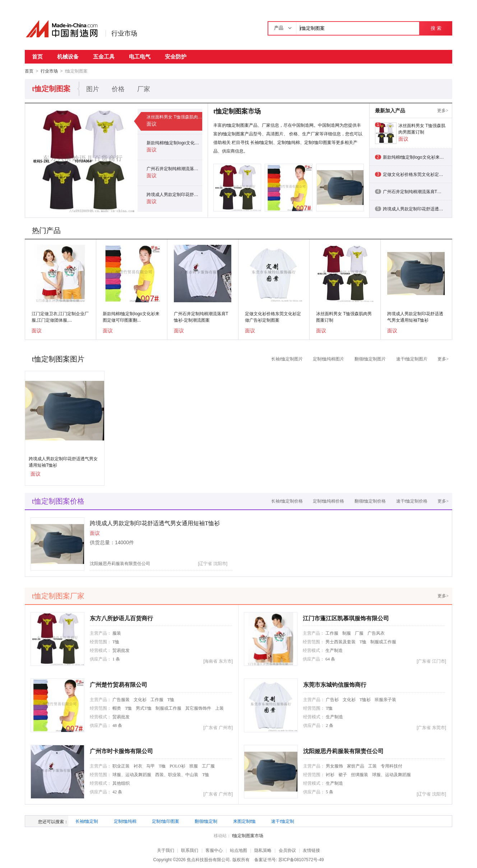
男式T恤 (143, 708)
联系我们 (190, 850)
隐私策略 (263, 850)
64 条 (330, 659)
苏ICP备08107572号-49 (301, 859)
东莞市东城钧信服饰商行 (335, 684)
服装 (117, 633)
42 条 (117, 792)
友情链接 (311, 850)
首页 (37, 57)
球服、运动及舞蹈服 (132, 774)
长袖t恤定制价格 (287, 501)
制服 (347, 633)
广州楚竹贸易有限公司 (119, 684)
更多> (443, 110)
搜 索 (436, 28)
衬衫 (330, 774)
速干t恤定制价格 (412, 501)
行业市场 (124, 33)
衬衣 (138, 766)
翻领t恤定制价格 (370, 501)
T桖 (162, 766)
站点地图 (239, 850)
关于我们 (166, 850)
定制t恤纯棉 (125, 821)
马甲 (150, 766)
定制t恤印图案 (165, 821)
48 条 (117, 725)
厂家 (144, 89)
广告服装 (121, 699)
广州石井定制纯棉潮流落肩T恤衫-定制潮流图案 (174, 168)
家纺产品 (356, 766)
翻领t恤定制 (206, 821)
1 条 (116, 659)
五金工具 (104, 57)
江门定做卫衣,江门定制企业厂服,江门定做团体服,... (60, 317)
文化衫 (140, 699)
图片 (93, 89)
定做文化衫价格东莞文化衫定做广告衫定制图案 (273, 317)
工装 (372, 766)
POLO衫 (177, 766)
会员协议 (287, 850)
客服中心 (214, 850)
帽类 (117, 708)
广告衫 (332, 699)
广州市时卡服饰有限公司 (121, 751)
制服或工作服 (383, 641)
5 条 (330, 792)
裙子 (343, 774)
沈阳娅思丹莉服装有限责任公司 (120, 563)
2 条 (330, 725)
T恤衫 (365, 699)
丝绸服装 (360, 774)
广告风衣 (376, 633)
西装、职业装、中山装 (177, 774)
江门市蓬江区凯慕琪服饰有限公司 (346, 618)
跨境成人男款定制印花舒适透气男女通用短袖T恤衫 (174, 194)
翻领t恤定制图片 (370, 359)
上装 (219, 708)
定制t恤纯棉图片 (328, 359)
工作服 (332, 633)
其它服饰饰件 (198, 708)
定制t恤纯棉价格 (328, 501)
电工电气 (140, 57)
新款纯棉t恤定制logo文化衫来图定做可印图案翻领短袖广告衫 (174, 143)
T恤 (116, 641)
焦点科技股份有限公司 (208, 859)
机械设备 (68, 57)
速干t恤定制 (283, 821)
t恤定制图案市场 (248, 835)
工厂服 (208, 766)
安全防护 (176, 57)
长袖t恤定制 (87, 821)
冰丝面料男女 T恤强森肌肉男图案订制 (174, 117)
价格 (118, 89)
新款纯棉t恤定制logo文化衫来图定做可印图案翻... (131, 317)
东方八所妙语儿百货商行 (121, 618)
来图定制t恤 (244, 821)
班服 (194, 766)
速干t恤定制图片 (412, 359)
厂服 (359, 633)
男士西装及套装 (341, 641)
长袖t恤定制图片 (287, 359)
